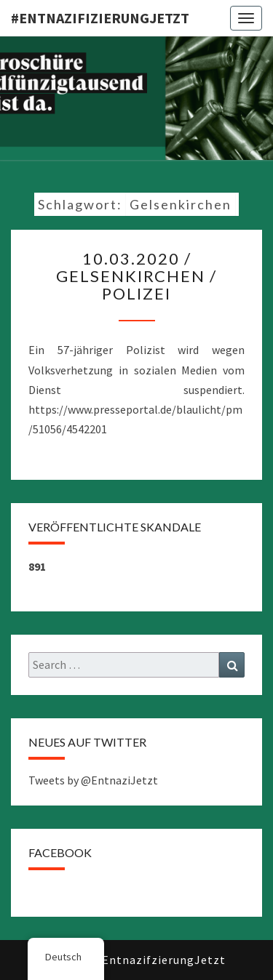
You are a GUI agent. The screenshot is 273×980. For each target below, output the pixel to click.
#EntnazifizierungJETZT (100, 18)
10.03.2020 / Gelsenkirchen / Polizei (136, 276)
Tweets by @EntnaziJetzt (93, 780)
